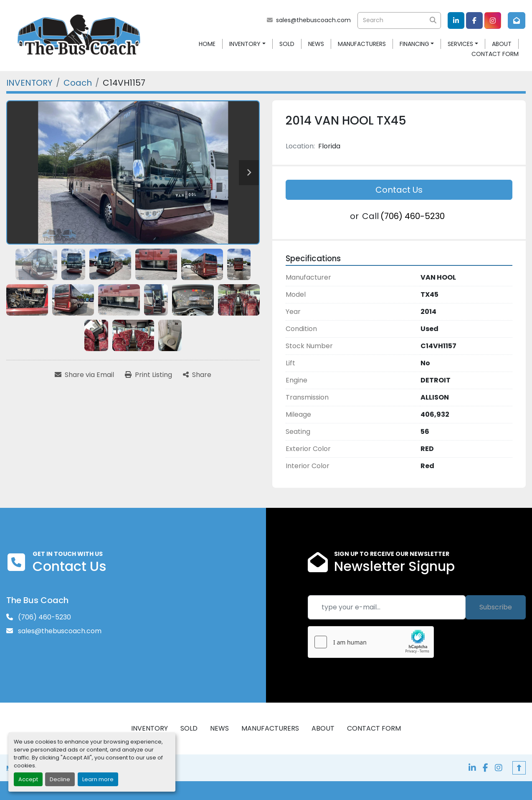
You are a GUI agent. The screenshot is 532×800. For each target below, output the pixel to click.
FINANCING (414, 44)
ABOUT (502, 44)
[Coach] (78, 83)
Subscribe (496, 607)
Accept (28, 779)
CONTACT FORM (495, 54)
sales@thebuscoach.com (313, 20)
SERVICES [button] (460, 44)
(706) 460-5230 (413, 216)
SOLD (287, 44)
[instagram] (493, 20)
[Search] (399, 20)
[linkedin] (456, 20)
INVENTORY (245, 44)
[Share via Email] (84, 375)
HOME (207, 44)
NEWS (316, 44)
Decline (60, 779)
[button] (247, 44)
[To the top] (519, 768)
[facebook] (474, 20)
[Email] (387, 607)
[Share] (197, 375)
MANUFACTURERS (362, 44)
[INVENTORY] (29, 83)
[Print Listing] (148, 375)
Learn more (98, 779)
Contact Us (399, 190)
